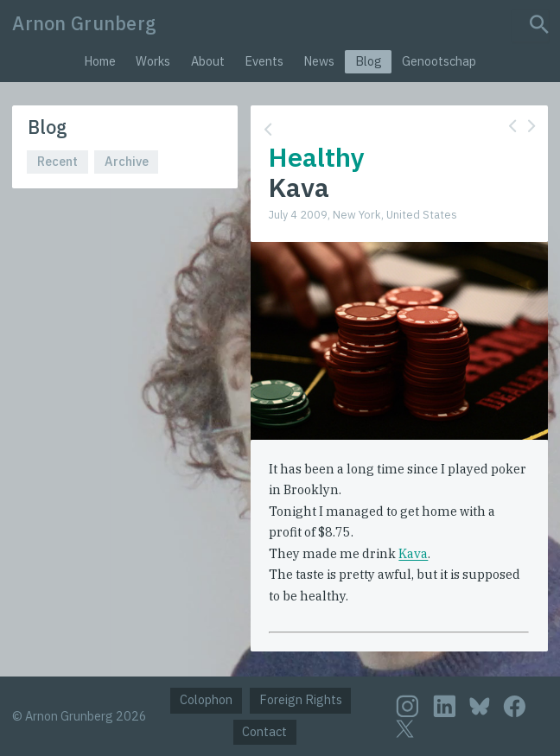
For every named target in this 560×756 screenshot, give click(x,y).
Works (153, 61)
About (208, 61)
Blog (369, 61)
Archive (127, 161)
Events (264, 61)
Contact (264, 731)
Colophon (206, 699)
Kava (413, 553)
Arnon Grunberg (84, 23)
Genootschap (439, 61)
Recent (57, 161)
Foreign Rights (301, 699)
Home (100, 61)
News (319, 61)
